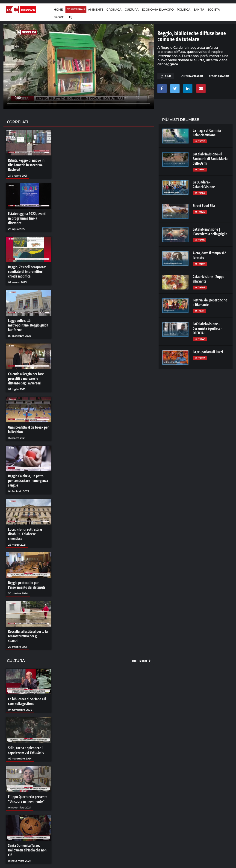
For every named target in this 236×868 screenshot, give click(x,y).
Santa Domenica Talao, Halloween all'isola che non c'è (27, 850)
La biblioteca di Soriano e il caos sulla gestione (27, 701)
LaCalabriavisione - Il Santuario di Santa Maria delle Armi (210, 159)
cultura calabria (192, 76)
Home (58, 10)
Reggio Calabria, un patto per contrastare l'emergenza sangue (28, 481)
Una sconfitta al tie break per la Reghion (28, 430)
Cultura (132, 10)
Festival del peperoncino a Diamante (210, 302)
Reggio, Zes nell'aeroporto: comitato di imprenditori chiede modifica (27, 272)
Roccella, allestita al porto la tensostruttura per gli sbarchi (28, 636)
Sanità (199, 10)
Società (214, 10)
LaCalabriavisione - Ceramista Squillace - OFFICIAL (207, 328)
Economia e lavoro (158, 10)
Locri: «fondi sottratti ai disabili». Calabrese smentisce (25, 534)
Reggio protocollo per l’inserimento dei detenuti (27, 585)
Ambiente (96, 10)
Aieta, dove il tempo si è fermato (209, 255)
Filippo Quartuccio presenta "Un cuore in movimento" (28, 799)
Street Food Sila (204, 206)
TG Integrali (76, 9)
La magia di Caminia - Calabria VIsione (208, 133)
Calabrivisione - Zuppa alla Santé (208, 279)
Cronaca (114, 10)
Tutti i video (142, 661)
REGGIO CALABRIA (219, 76)
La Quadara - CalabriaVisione (204, 184)
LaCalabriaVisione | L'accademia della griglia (210, 232)
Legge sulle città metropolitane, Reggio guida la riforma (28, 325)
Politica (184, 10)
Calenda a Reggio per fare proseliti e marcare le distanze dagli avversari (26, 378)
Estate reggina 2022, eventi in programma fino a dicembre (27, 218)
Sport (59, 17)
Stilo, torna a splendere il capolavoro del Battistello (26, 750)
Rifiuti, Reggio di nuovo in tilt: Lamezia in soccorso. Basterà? (26, 165)
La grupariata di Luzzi (208, 352)
